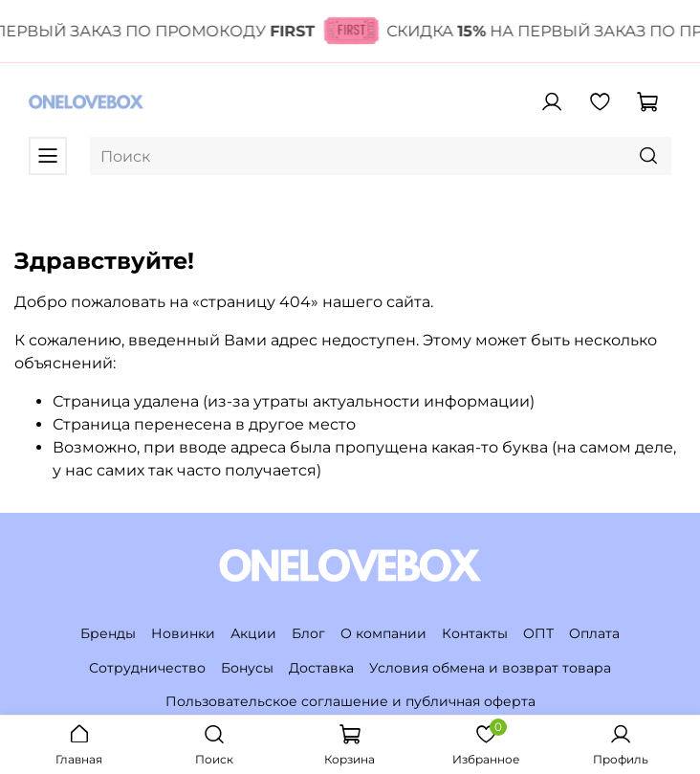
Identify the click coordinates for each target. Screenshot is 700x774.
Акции (253, 633)
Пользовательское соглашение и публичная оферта (350, 701)
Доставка (321, 668)
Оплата (594, 633)
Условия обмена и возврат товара (490, 668)
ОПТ (538, 633)
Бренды (108, 633)
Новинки (183, 633)
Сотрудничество (147, 668)
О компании (383, 633)
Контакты (475, 633)
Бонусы (247, 668)
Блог (308, 633)
